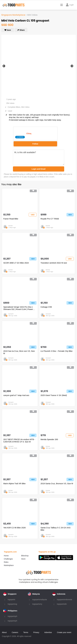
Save (8, 30)
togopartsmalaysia (40, 600)
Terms (26, 632)
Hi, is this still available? (39, 157)
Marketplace (9, 565)
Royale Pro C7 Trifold (50, 219)
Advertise (48, 632)
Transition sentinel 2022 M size (54, 263)
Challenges (8, 559)
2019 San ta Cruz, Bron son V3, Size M (19, 352)
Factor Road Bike (11, 219)
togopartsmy (37, 604)
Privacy (36, 632)
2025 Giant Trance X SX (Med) (54, 395)
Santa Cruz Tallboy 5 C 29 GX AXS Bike (56, 529)
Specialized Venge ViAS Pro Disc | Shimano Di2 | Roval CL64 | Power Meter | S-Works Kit (18, 308)
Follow (35, 144)
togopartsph (12, 616)
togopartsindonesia (64, 600)
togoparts (11, 600)
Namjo (48, 270)
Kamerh (11, 314)
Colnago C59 (46, 307)
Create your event (64, 632)
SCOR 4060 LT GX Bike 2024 (16, 263)
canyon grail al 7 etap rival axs (16, 395)
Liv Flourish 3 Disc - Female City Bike (57, 351)
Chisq (29, 133)
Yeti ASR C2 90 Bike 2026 (14, 528)
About (4, 632)
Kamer (11, 226)
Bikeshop (25, 556)
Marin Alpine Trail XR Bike (14, 483)
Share (21, 30)
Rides (6, 562)
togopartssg (12, 604)
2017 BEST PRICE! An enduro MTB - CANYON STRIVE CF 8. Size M (19, 441)
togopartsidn (62, 604)
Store (23, 559)
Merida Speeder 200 (49, 439)
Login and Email (38, 169)
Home (6, 556)
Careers (15, 632)
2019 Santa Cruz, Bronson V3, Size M (57, 483)
